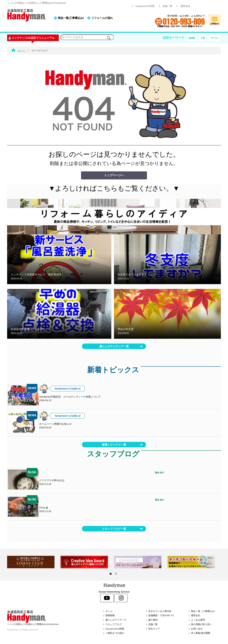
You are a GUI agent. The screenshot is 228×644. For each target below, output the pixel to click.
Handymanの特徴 (145, 6)
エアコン (215, 38)
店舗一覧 (167, 6)
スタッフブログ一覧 (114, 529)
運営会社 (185, 6)
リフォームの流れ (102, 18)
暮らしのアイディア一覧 (114, 346)
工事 (203, 38)
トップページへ (114, 175)
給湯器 (192, 38)
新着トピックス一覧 (114, 445)
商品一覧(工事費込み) (71, 18)
